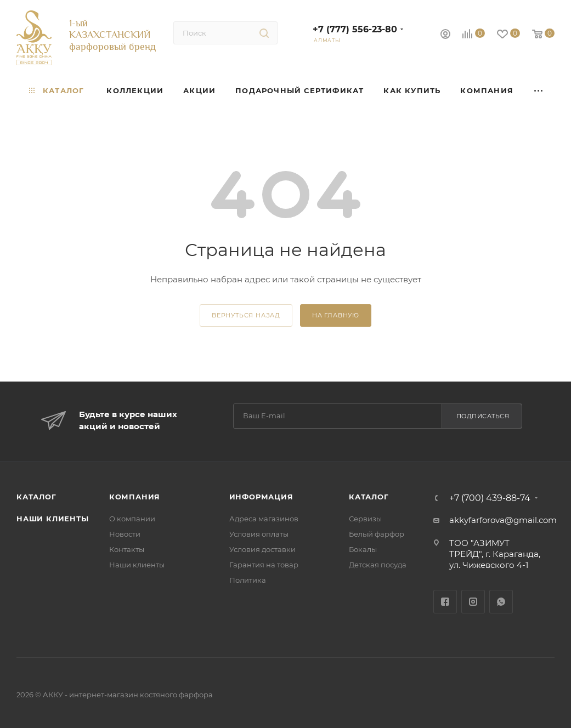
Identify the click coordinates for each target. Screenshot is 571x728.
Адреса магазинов (264, 519)
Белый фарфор (377, 534)
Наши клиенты (53, 519)
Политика (248, 580)
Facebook (445, 602)
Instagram (473, 602)
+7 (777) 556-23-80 (355, 29)
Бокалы (363, 549)
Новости (125, 534)
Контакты (127, 549)
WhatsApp (501, 602)
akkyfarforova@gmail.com (503, 520)
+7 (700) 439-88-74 (490, 498)
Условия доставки (262, 549)
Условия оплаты (259, 534)
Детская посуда (378, 565)
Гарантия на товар (264, 565)
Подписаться (483, 416)
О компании (132, 519)
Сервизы (365, 519)
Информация (261, 497)
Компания (135, 497)
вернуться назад (246, 315)
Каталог (36, 497)
